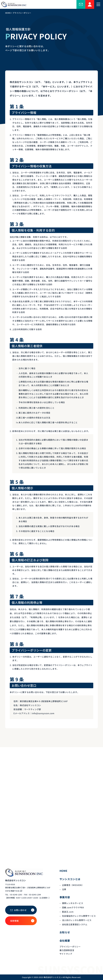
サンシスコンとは (70, 879)
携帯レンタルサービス (73, 903)
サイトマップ (66, 954)
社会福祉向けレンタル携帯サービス (79, 916)
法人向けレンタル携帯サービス (77, 920)
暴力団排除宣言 (67, 950)
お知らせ (65, 932)
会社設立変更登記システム (75, 924)
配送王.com (68, 912)
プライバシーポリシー (70, 947)
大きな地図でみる (12, 891)
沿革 (64, 889)
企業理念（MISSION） (73, 885)
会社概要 (65, 941)
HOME (63, 871)
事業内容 (65, 897)
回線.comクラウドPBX (73, 907)
